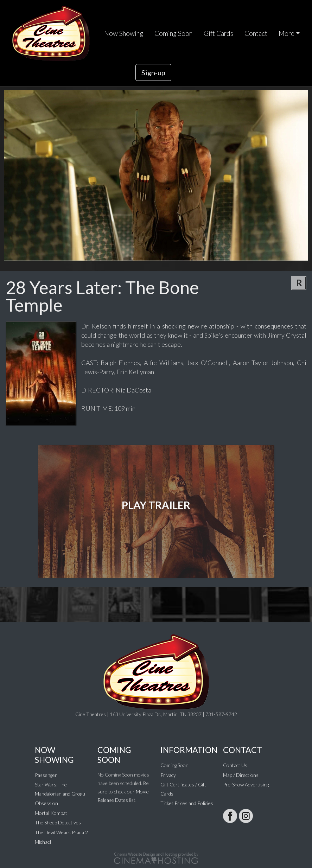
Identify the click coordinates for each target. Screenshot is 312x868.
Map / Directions (241, 775)
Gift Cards (218, 33)
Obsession (46, 803)
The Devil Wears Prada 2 (61, 832)
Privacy (168, 775)
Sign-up (153, 72)
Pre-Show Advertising (246, 784)
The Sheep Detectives (58, 822)
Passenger (46, 775)
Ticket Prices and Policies (187, 803)
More (286, 33)
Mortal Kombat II (53, 813)
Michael (43, 842)
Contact (256, 33)
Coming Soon (173, 33)
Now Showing (124, 33)
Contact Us (235, 765)
